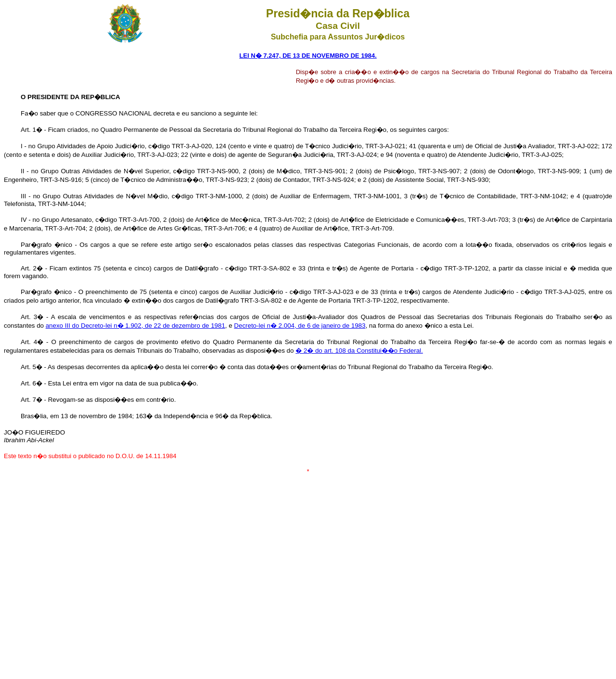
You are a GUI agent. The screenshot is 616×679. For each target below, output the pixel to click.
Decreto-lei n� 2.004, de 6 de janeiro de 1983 (300, 326)
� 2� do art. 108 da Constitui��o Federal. (359, 351)
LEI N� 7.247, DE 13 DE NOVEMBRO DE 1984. (308, 56)
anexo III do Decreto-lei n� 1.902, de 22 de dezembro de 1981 (135, 326)
